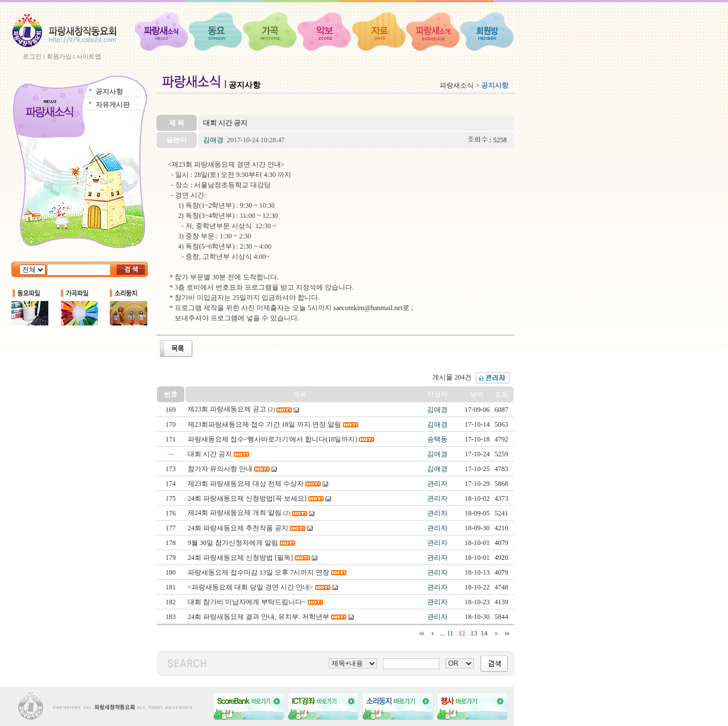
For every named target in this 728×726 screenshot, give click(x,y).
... (442, 633)
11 (450, 633)
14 (484, 633)
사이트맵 (89, 56)
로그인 (32, 56)
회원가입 (59, 56)
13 (474, 633)
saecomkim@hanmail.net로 (372, 308)
